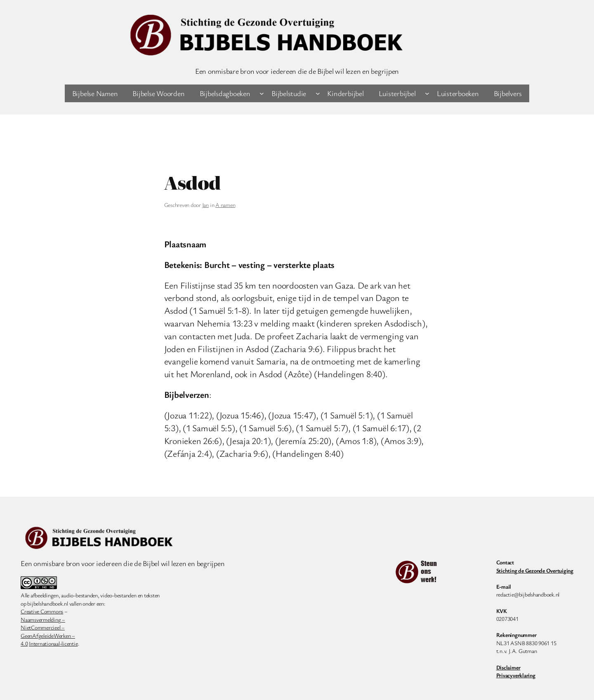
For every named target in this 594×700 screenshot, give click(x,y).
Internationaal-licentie (53, 643)
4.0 (24, 643)
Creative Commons (42, 611)
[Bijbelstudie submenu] (318, 93)
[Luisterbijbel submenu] (427, 93)
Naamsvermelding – (43, 619)
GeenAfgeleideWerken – (48, 635)
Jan (205, 205)
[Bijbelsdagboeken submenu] (262, 93)
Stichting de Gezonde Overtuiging (535, 570)
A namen (225, 205)
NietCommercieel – (43, 627)
